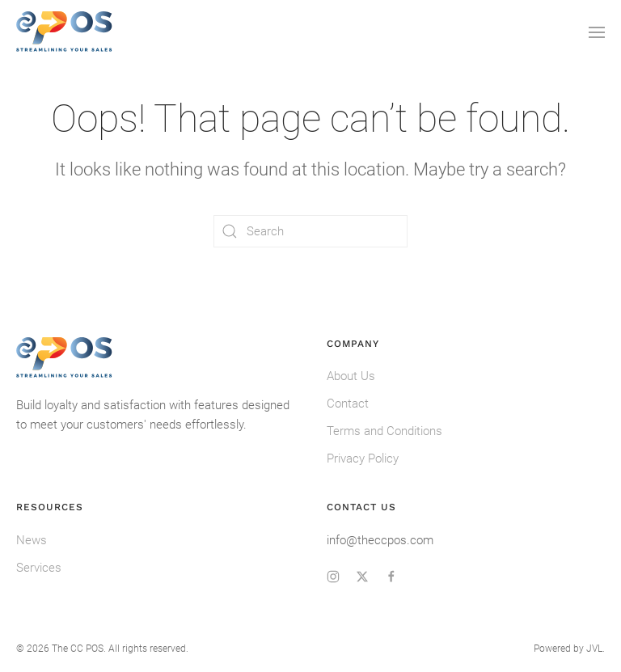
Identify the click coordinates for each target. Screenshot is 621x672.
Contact (348, 404)
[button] (597, 32)
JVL (594, 649)
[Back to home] (65, 32)
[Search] (310, 231)
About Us (351, 376)
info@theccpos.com (380, 540)
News (32, 540)
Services (39, 568)
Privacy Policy (363, 459)
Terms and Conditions (384, 431)
